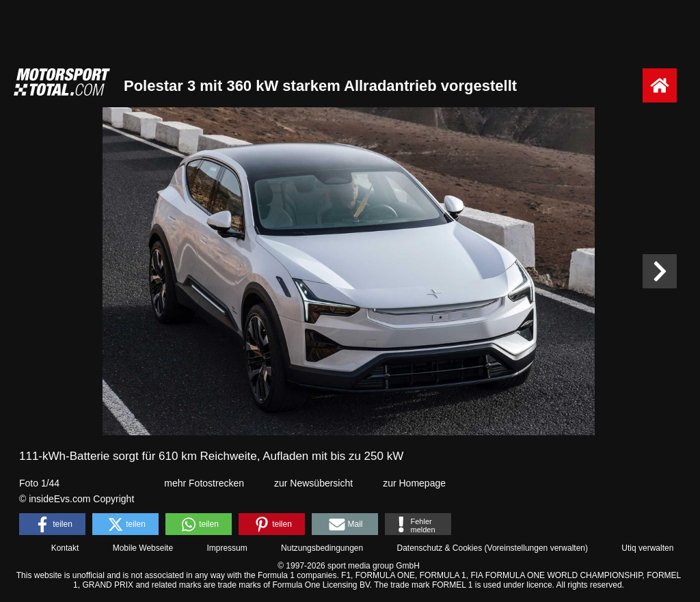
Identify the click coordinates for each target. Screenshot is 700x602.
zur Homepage (414, 483)
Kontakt (65, 548)
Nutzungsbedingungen (322, 548)
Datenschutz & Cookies (439, 548)
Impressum (227, 548)
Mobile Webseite (143, 548)
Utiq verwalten (647, 548)
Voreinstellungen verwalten (536, 548)
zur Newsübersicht (313, 483)
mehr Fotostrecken (204, 483)
